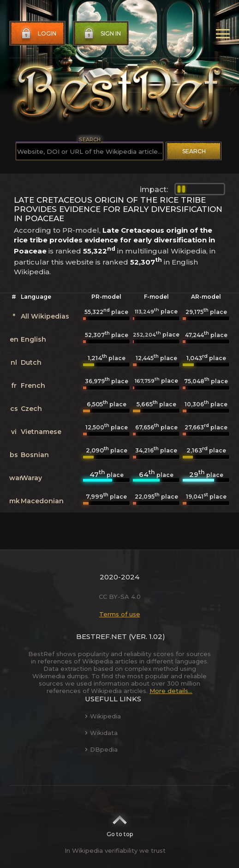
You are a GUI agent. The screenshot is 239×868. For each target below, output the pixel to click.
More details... (171, 691)
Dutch (31, 362)
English (33, 339)
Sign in (102, 34)
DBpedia (101, 749)
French (33, 386)
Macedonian (42, 501)
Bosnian (35, 455)
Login (38, 34)
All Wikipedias (45, 316)
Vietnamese (41, 432)
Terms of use (120, 614)
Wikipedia (103, 716)
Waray (31, 478)
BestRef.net (102, 636)
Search (194, 151)
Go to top (120, 823)
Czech (31, 409)
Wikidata (101, 733)
